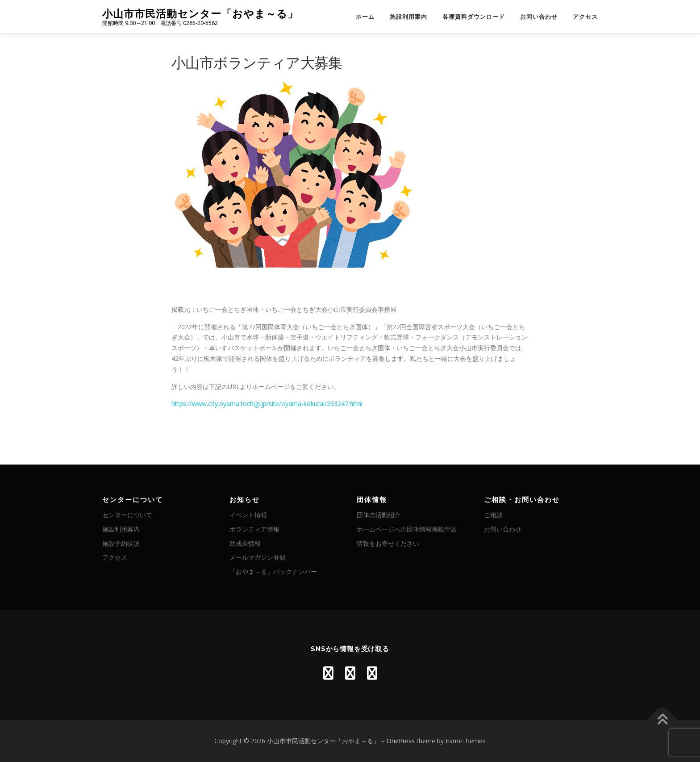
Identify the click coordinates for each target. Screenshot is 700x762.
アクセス (585, 17)
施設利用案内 (408, 17)
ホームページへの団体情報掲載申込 (407, 529)
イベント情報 (248, 515)
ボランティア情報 (254, 529)
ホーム (365, 17)
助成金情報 (245, 543)
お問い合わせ (539, 17)
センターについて (127, 515)
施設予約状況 (121, 543)
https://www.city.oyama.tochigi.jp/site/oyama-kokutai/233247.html (267, 404)
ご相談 (493, 515)
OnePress (401, 741)
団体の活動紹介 (379, 515)
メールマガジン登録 (258, 557)
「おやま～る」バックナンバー (273, 571)
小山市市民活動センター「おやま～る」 (200, 14)
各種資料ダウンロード (474, 17)
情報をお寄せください (388, 543)
